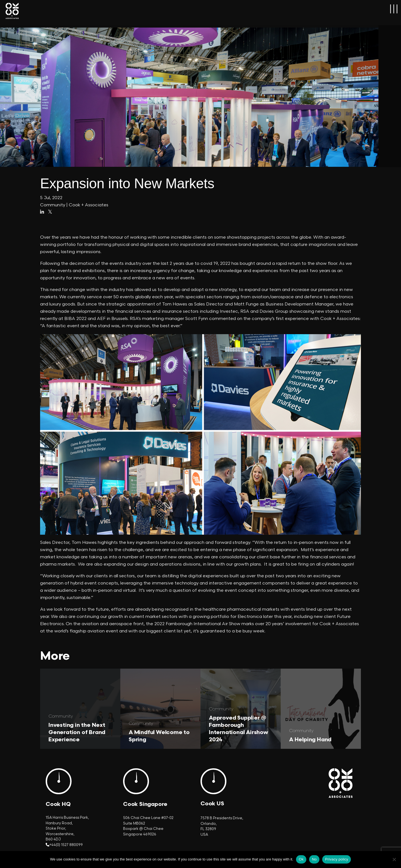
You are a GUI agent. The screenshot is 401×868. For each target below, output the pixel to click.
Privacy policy (337, 859)
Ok (301, 859)
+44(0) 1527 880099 (66, 845)
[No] (394, 859)
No (314, 859)
